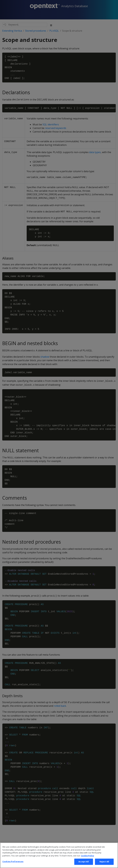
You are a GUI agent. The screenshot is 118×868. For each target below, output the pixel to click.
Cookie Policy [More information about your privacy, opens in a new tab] (87, 861)
